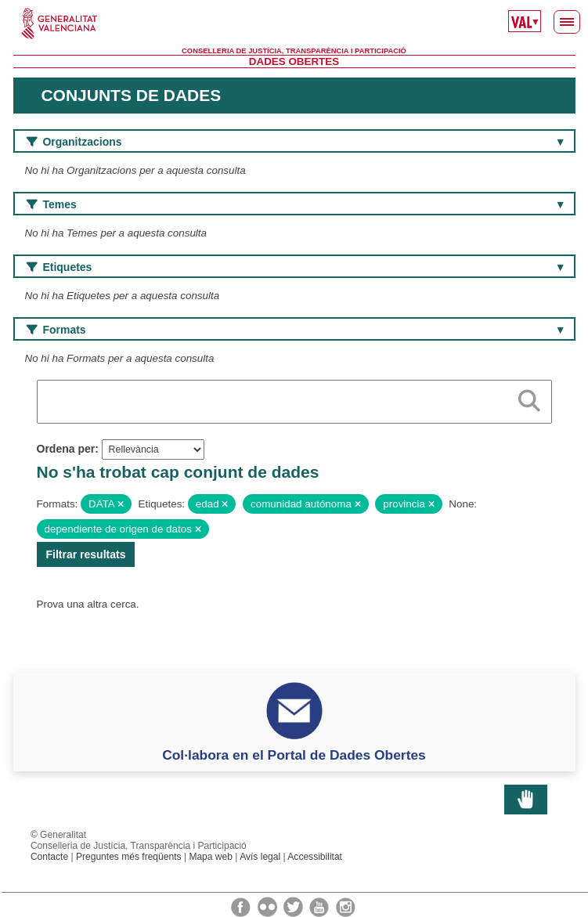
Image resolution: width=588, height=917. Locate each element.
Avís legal (260, 857)
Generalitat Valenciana (294, 23)
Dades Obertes (294, 61)
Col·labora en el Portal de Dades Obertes (294, 755)
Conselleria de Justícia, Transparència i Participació (294, 51)
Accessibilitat (315, 857)
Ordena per (66, 449)
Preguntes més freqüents (129, 857)
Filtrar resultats (86, 554)
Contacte (49, 857)
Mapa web (211, 857)
